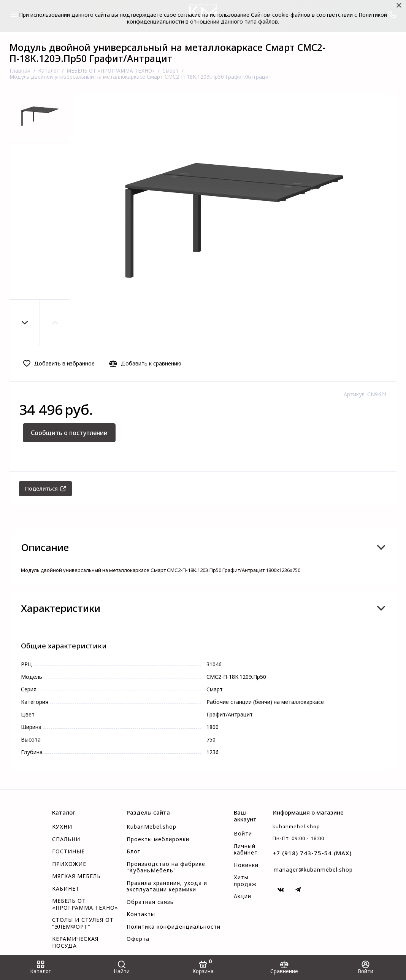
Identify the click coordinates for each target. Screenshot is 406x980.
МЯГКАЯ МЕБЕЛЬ (76, 876)
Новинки (246, 865)
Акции (243, 896)
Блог (133, 851)
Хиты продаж (245, 881)
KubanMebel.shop (151, 827)
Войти (243, 834)
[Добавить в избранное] (61, 364)
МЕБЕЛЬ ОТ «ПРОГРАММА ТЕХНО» (85, 904)
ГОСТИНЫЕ (68, 851)
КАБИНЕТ (66, 889)
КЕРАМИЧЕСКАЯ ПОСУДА (75, 942)
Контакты (141, 914)
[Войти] (365, 968)
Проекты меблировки (158, 839)
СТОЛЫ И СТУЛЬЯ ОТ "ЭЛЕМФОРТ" (83, 923)
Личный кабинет (246, 850)
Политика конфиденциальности (174, 927)
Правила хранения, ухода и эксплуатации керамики (167, 886)
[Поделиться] (45, 489)
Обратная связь (150, 902)
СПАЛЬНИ (66, 839)
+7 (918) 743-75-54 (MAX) (312, 853)
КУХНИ (62, 827)
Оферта (138, 939)
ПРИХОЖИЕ (69, 864)
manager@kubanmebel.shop (313, 870)
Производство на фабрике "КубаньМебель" (166, 867)
